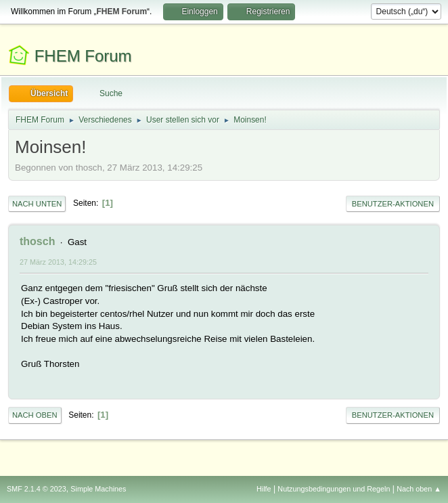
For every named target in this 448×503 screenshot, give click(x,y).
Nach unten (37, 204)
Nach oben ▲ (419, 489)
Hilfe (264, 489)
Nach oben (35, 415)
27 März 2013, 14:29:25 (58, 262)
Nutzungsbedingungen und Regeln (334, 489)
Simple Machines (98, 489)
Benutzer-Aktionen (393, 204)
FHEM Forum (83, 56)
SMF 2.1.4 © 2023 (37, 489)
